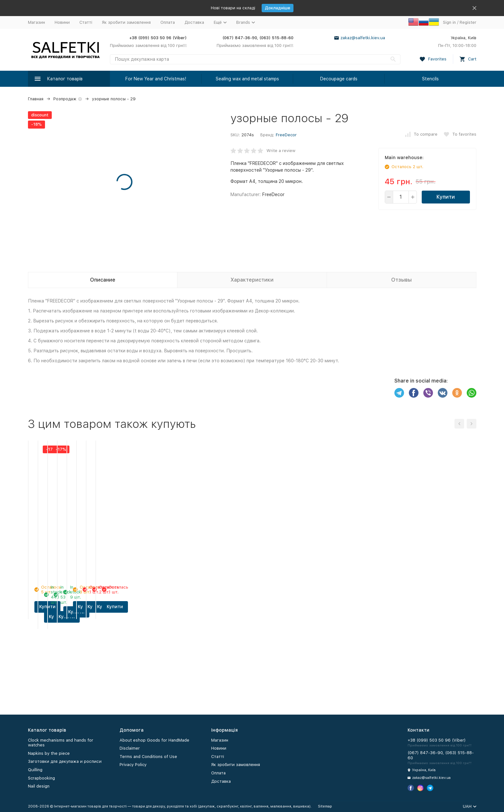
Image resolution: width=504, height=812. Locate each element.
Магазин (36, 22)
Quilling (35, 770)
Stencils (430, 79)
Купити (446, 197)
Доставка (194, 22)
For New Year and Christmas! (156, 79)
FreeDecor (286, 135)
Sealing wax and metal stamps (247, 79)
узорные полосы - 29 (114, 99)
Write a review (281, 151)
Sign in (449, 22)
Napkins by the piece (49, 753)
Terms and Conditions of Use (148, 757)
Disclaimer (130, 748)
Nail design (39, 786)
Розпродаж (65, 99)
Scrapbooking (41, 778)
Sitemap (325, 806)
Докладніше (278, 8)
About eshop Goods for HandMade (154, 740)
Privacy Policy (133, 765)
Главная (36, 99)
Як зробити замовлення (126, 22)
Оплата (168, 22)
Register (468, 22)
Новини (62, 22)
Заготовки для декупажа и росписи (65, 761)
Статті (86, 22)
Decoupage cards (339, 79)
